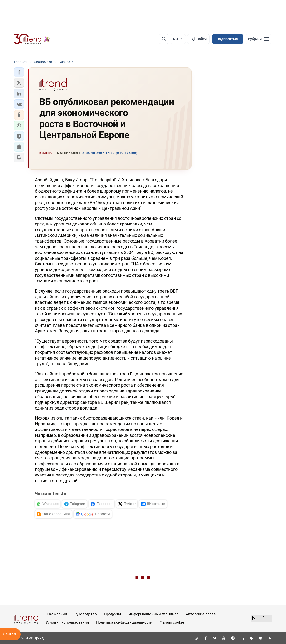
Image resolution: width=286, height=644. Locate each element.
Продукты (113, 614)
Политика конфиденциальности (124, 622)
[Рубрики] (258, 39)
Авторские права (201, 614)
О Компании (56, 614)
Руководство (86, 614)
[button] (19, 72)
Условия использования (67, 622)
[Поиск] (164, 39)
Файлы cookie (172, 622)
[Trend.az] (32, 39)
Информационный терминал (153, 614)
